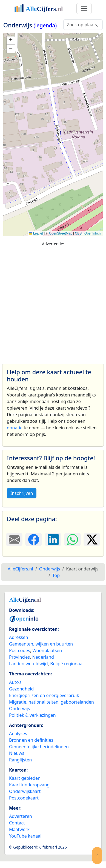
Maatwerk (19, 829)
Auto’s (15, 682)
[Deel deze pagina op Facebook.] (34, 539)
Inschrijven (22, 493)
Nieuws (17, 753)
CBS (78, 233)
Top (56, 575)
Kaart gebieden (25, 778)
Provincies (19, 657)
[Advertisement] (51, 303)
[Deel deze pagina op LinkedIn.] (53, 539)
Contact (17, 823)
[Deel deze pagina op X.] (92, 539)
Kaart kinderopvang (29, 785)
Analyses (18, 733)
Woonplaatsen (47, 650)
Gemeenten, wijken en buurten (41, 644)
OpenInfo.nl (93, 233)
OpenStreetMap (61, 233)
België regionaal (67, 664)
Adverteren (21, 816)
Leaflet (36, 233)
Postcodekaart (24, 798)
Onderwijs (19, 709)
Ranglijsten (20, 760)
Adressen (19, 637)
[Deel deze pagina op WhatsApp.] (72, 539)
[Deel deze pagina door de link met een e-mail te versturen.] (14, 539)
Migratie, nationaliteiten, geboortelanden (51, 702)
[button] (11, 41)
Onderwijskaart (25, 791)
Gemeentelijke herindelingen (39, 747)
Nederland (43, 657)
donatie (15, 428)
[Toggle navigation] (84, 8)
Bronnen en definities (31, 740)
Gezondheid (21, 689)
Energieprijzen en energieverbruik (44, 695)
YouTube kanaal (25, 836)
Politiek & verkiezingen (32, 715)
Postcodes (20, 650)
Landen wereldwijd (28, 664)
